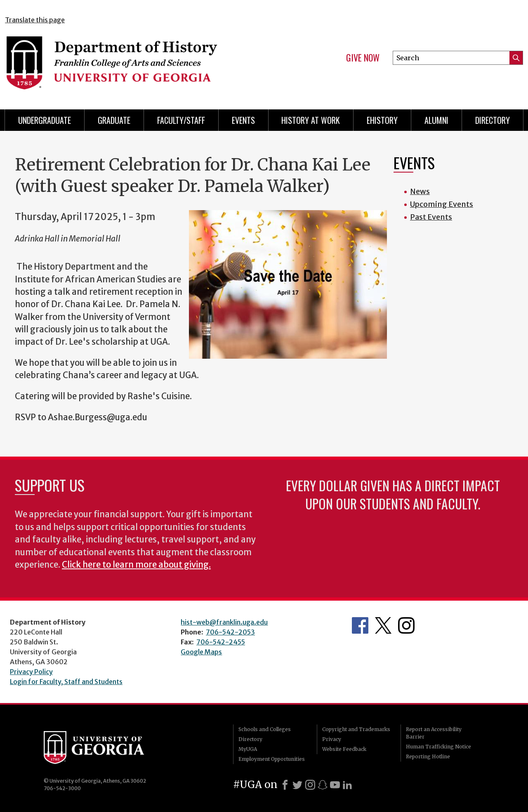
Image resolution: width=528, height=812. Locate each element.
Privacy (332, 739)
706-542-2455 (221, 642)
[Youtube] (335, 785)
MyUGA (248, 749)
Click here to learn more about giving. (136, 565)
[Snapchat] (323, 785)
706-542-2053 (230, 632)
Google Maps (201, 652)
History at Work (311, 120)
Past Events (431, 217)
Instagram (406, 625)
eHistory (382, 120)
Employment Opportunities (272, 759)
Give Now (363, 58)
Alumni (436, 120)
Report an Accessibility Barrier (434, 733)
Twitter (383, 625)
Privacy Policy (31, 672)
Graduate (114, 120)
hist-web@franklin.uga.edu (224, 622)
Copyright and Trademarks (356, 729)
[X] (297, 785)
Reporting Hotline (428, 756)
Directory (493, 120)
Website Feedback (344, 749)
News (420, 191)
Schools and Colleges (265, 729)
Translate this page (35, 20)
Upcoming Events (442, 204)
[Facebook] (285, 785)
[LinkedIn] (347, 785)
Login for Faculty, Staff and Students (66, 682)
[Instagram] (310, 785)
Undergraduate (45, 120)
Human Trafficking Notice (438, 747)
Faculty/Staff (181, 120)
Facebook (360, 625)
